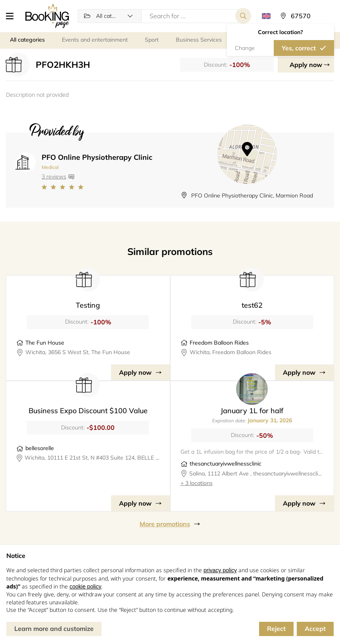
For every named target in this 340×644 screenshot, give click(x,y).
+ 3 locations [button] (197, 483)
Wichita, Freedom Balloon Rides (231, 352)
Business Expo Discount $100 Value (88, 411)
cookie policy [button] (85, 586)
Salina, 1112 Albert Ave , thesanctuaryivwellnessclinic (256, 473)
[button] (13, 16)
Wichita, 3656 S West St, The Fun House (78, 352)
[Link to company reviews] (97, 187)
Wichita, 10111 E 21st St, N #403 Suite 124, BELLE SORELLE (92, 458)
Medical (50, 167)
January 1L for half (252, 411)
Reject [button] (276, 629)
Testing (88, 305)
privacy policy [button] (220, 570)
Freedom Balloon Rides (219, 343)
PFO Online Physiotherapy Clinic (97, 157)
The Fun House (45, 343)
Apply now (306, 65)
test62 (252, 305)
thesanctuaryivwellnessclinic (226, 464)
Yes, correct (299, 48)
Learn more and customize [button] (54, 629)
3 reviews (54, 176)
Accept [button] (315, 629)
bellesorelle (40, 448)
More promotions (165, 524)
